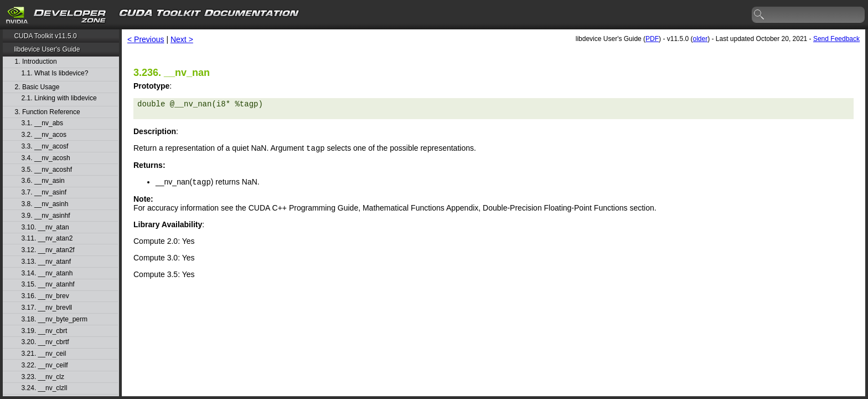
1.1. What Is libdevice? (55, 73)
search (759, 15)
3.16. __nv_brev (45, 296)
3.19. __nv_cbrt (45, 331)
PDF (652, 39)
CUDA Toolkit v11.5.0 (45, 36)
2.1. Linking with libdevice (59, 98)
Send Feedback (836, 39)
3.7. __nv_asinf (44, 193)
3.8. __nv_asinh (45, 204)
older (700, 39)
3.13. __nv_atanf (46, 262)
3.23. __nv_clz (43, 377)
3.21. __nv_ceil (44, 354)
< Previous (146, 39)
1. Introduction (36, 62)
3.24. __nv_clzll (45, 388)
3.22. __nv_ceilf (45, 365)
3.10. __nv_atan (45, 227)
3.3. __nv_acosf (45, 147)
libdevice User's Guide (47, 49)
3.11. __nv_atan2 (47, 239)
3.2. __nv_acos (44, 135)
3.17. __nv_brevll (47, 308)
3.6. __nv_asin (43, 181)
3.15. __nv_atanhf (48, 285)
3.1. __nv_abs (42, 123)
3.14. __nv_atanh (47, 273)
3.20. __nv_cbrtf (45, 342)
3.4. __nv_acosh (46, 158)
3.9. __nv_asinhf (46, 216)
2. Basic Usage (37, 87)
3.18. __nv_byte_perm (55, 319)
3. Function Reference (48, 112)
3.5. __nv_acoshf (47, 170)
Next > (182, 39)
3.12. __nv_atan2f (48, 250)
